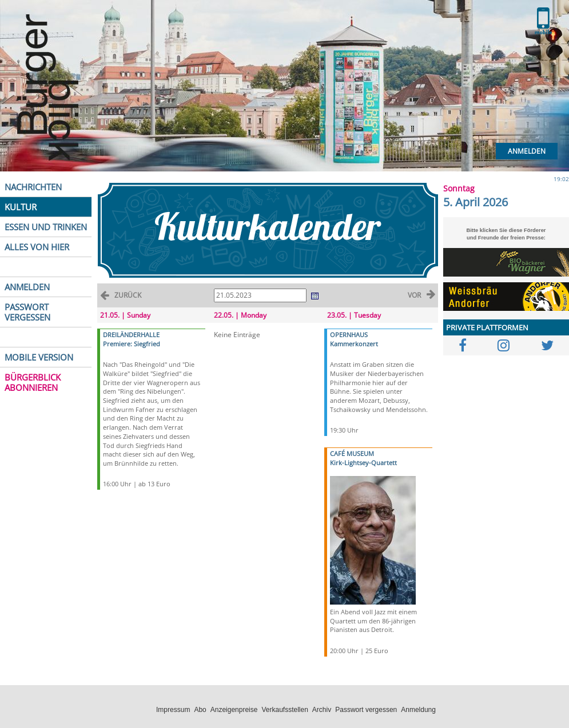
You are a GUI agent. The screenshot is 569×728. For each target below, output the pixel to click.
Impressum (173, 710)
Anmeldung (418, 710)
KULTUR (21, 207)
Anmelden (527, 151)
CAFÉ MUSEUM (352, 453)
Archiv (322, 710)
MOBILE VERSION (39, 357)
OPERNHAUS (349, 335)
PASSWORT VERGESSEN (27, 312)
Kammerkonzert (354, 344)
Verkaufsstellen (284, 710)
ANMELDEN (27, 287)
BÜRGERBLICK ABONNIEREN (33, 382)
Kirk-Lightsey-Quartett (363, 463)
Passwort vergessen (366, 710)
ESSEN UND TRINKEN (46, 227)
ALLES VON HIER (37, 247)
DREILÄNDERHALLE (131, 335)
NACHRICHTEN (33, 187)
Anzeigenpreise (234, 710)
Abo (200, 710)
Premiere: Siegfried (132, 344)
